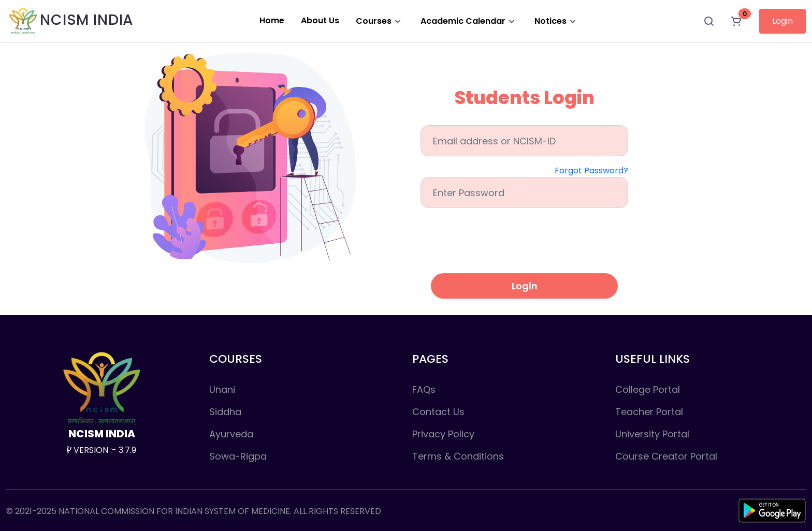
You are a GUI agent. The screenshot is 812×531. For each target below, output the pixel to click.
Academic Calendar (469, 21)
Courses (380, 21)
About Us (320, 20)
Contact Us (438, 412)
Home (272, 20)
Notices (557, 21)
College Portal (648, 389)
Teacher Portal (649, 412)
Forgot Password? (591, 171)
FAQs (424, 389)
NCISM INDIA (70, 21)
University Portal (652, 434)
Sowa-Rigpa (238, 456)
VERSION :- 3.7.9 (102, 450)
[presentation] (525, 245)
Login (782, 21)
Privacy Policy (443, 434)
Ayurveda (231, 434)
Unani (222, 389)
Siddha (225, 412)
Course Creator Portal (666, 456)
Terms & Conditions (458, 456)
